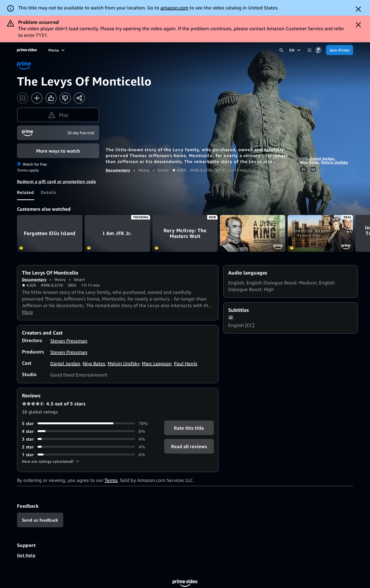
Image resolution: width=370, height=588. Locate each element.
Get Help (26, 555)
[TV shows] (92, 50)
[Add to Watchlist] (37, 98)
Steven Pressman (69, 341)
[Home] (27, 50)
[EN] (295, 50)
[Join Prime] (340, 50)
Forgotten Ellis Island (50, 233)
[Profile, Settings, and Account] (319, 50)
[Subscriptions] (181, 50)
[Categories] (309, 50)
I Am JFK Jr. (117, 233)
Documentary (118, 170)
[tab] (26, 192)
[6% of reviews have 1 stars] (87, 455)
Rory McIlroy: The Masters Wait (185, 233)
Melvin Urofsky (334, 162)
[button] (51, 461)
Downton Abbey (320, 233)
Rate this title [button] (189, 428)
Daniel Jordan (322, 159)
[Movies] (70, 50)
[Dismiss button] (358, 9)
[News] (132, 50)
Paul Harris (186, 363)
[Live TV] (151, 50)
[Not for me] (65, 98)
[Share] (79, 98)
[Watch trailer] (23, 98)
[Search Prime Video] (281, 50)
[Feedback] (40, 520)
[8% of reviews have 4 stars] (87, 431)
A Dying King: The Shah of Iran (253, 233)
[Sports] (114, 50)
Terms (111, 480)
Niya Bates (309, 162)
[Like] (51, 98)
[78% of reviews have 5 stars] (87, 423)
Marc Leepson (157, 363)
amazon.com (174, 8)
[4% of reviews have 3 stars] (87, 439)
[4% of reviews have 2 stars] (87, 447)
